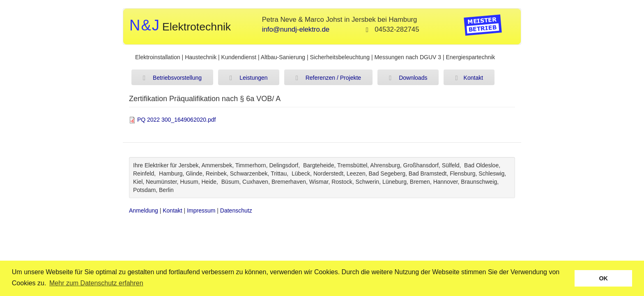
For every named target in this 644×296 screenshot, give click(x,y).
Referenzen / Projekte (328, 78)
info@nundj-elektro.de (296, 29)
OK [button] (603, 278)
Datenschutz (236, 210)
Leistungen (249, 78)
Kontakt (469, 78)
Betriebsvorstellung (172, 78)
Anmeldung (144, 210)
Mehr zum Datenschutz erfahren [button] (96, 283)
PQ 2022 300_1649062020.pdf (177, 120)
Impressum (201, 210)
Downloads (408, 78)
